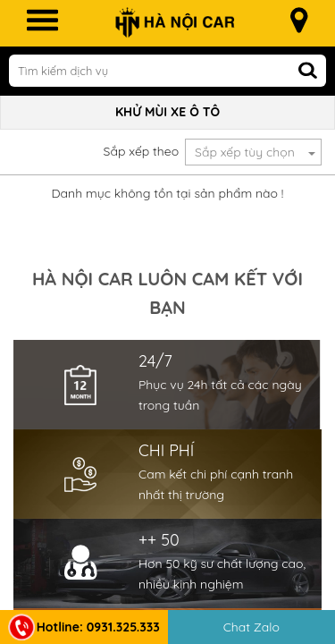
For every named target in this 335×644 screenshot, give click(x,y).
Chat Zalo (251, 627)
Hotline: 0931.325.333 (84, 627)
